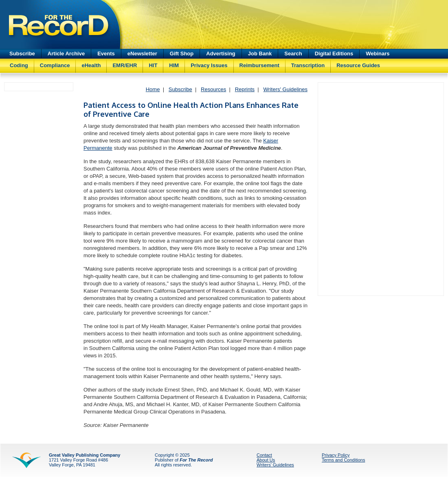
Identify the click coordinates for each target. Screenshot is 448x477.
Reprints (245, 89)
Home (153, 89)
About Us (266, 460)
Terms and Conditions (343, 460)
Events (106, 54)
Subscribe (22, 54)
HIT (153, 65)
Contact (264, 455)
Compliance (55, 65)
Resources (213, 89)
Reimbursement (259, 65)
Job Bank (260, 54)
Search (293, 54)
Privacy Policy (336, 455)
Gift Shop (182, 54)
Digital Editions (334, 54)
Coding (19, 65)
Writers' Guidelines (285, 89)
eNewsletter (142, 54)
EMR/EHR (125, 65)
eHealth (91, 65)
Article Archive (66, 54)
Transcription (308, 65)
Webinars (378, 54)
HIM (174, 65)
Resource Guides (358, 65)
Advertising (221, 54)
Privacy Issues (209, 65)
